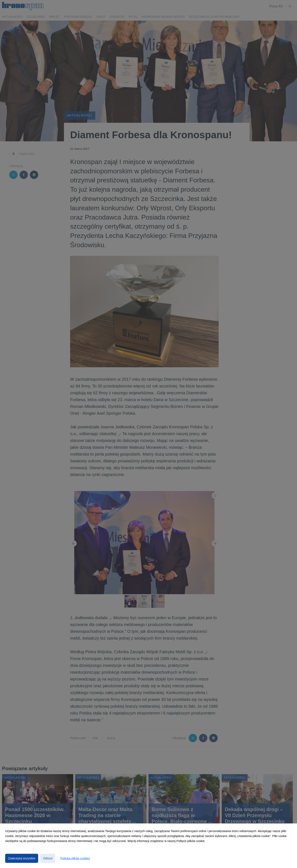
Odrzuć (48, 858)
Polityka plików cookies (75, 858)
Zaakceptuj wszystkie (22, 858)
